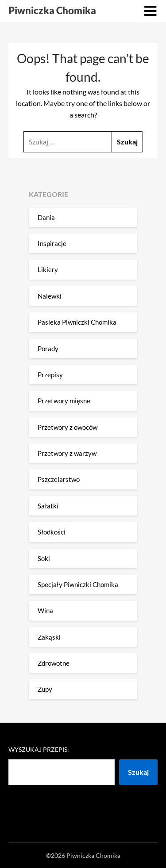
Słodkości (52, 532)
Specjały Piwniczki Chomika (78, 584)
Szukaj (138, 772)
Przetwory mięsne (64, 401)
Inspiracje (52, 243)
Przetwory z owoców (68, 427)
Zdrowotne (54, 663)
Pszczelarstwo (59, 479)
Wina (45, 610)
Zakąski (49, 637)
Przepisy (50, 375)
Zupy (45, 689)
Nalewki (50, 296)
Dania (46, 217)
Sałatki (48, 506)
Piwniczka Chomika (52, 10)
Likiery (48, 269)
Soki (44, 558)
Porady (48, 349)
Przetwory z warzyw (67, 453)
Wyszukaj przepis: (39, 749)
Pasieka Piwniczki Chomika (77, 322)
